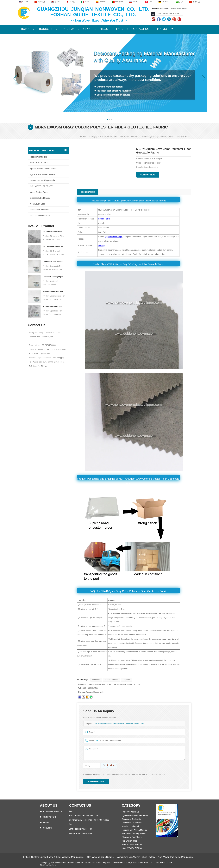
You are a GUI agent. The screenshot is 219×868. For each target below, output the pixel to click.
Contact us (80, 805)
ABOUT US (67, 29)
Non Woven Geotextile (129, 137)
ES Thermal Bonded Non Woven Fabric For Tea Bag (54, 247)
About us (49, 805)
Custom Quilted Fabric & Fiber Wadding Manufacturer (58, 857)
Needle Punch (104, 219)
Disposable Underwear (40, 216)
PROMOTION (165, 29)
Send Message (96, 782)
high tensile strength (114, 237)
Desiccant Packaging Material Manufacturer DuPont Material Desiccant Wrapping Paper (54, 277)
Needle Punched (111, 680)
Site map (48, 828)
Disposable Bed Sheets (40, 198)
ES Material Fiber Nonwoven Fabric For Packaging (54, 232)
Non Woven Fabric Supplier (101, 857)
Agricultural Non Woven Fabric (43, 169)
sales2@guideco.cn (84, 829)
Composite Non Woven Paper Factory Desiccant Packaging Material (54, 262)
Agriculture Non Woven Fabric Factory (136, 857)
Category (94, 137)
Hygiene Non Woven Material (43, 174)
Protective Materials (39, 157)
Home (84, 137)
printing (101, 245)
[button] (107, 119)
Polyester (127, 680)
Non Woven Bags (38, 204)
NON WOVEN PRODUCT (41, 186)
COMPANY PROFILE (53, 812)
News (46, 822)
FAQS (120, 29)
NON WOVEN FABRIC (109, 137)
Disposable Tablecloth (40, 210)
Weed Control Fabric (39, 192)
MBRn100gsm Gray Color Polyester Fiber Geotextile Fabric (118, 724)
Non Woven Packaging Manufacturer (176, 857)
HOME (25, 29)
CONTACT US (140, 29)
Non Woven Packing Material (43, 180)
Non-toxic (96, 680)
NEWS (104, 29)
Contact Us (50, 817)
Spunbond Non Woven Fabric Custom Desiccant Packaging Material (54, 307)
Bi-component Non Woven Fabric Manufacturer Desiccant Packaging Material (54, 292)
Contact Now (148, 175)
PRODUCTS (45, 29)
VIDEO (87, 29)
